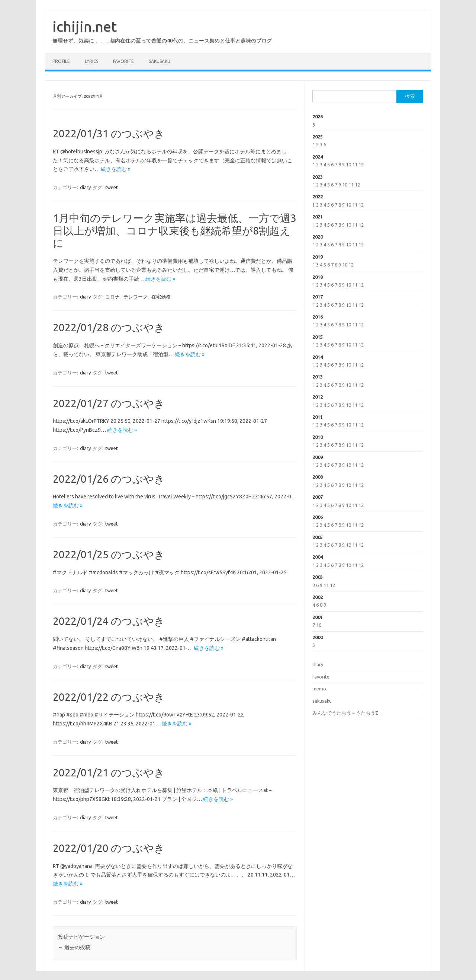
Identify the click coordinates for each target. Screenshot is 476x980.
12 (361, 165)
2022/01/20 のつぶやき (109, 848)
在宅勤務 (161, 297)
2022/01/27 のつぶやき (109, 403)
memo (319, 689)
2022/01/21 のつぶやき (109, 772)
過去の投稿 (74, 947)
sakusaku (160, 61)
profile (61, 61)
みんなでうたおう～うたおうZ (345, 713)
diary (85, 187)
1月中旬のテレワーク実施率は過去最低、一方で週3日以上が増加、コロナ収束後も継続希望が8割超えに (175, 230)
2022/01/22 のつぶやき (109, 697)
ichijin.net (85, 26)
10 (348, 165)
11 (355, 165)
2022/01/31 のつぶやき (109, 133)
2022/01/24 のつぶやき (109, 621)
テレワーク (136, 297)
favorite (123, 61)
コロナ (112, 297)
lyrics (91, 61)
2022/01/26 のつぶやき (109, 479)
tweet (112, 187)
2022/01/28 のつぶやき (109, 327)
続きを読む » (116, 169)
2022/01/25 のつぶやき (109, 554)
